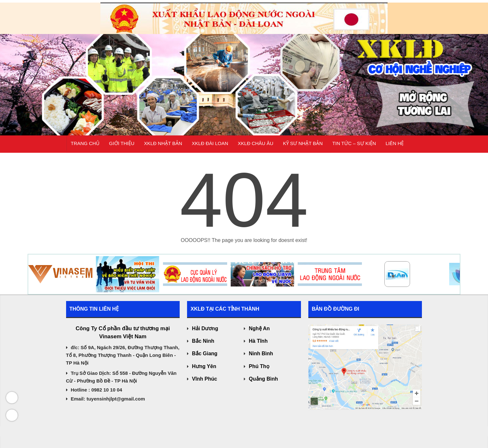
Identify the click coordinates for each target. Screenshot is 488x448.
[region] (244, 68)
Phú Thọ (259, 366)
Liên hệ (395, 146)
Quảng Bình (263, 379)
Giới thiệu (122, 146)
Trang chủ (85, 146)
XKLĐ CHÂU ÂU (256, 146)
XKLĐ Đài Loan (210, 146)
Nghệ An (259, 328)
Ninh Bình (261, 353)
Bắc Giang (205, 353)
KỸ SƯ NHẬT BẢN (303, 146)
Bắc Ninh (203, 341)
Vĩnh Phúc (204, 379)
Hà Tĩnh (258, 341)
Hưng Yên (204, 366)
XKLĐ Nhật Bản (163, 146)
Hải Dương (205, 328)
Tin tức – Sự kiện (354, 146)
